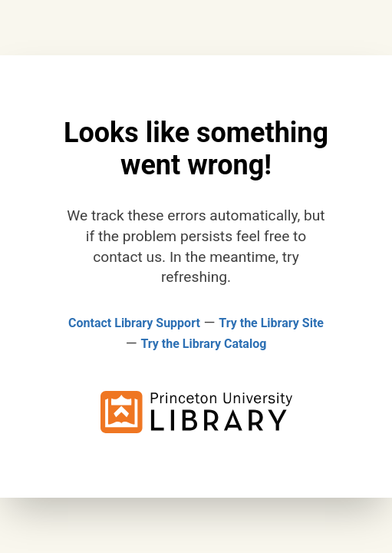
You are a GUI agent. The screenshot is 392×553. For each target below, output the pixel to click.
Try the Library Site (271, 323)
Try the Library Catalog (203, 344)
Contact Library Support (134, 323)
